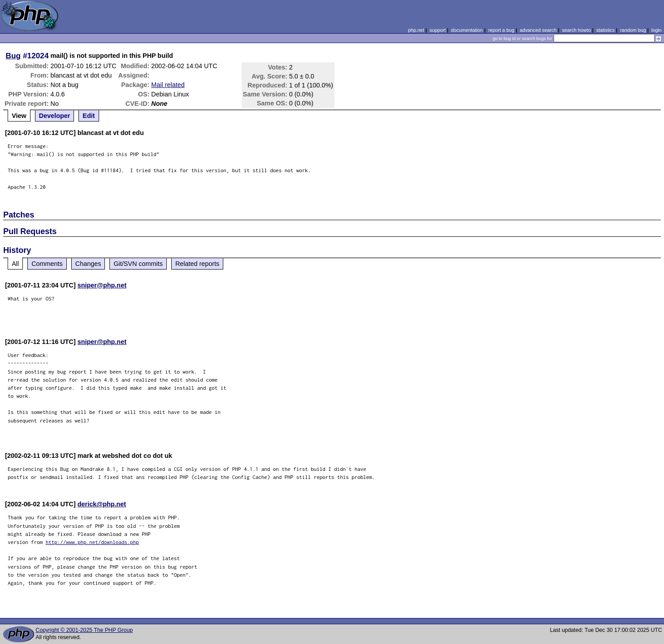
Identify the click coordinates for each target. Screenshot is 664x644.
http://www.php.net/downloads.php (92, 542)
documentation (467, 30)
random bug (633, 30)
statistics (605, 30)
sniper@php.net (102, 285)
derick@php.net (102, 504)
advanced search (538, 30)
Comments (47, 264)
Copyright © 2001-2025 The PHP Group (84, 630)
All (15, 264)
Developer (55, 116)
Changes (88, 264)
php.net (416, 30)
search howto (576, 30)
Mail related (168, 85)
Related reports (197, 264)
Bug (13, 56)
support (438, 30)
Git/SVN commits (138, 264)
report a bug (501, 30)
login (657, 30)
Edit (89, 116)
